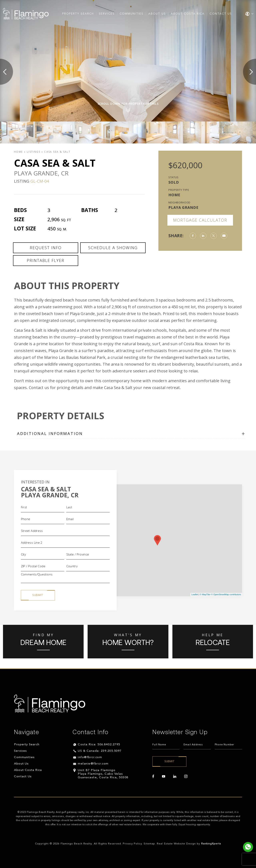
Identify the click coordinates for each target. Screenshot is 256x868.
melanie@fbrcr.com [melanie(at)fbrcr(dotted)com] (93, 764)
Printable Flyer (46, 260)
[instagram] (186, 776)
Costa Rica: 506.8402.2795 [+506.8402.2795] (99, 745)
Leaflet (195, 594)
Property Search (78, 14)
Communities (131, 14)
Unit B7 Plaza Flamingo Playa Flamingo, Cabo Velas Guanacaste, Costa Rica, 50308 (103, 774)
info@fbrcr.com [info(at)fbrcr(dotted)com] (90, 757)
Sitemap (149, 844)
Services (107, 14)
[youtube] (164, 776)
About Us (157, 14)
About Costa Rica (188, 14)
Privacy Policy (132, 844)
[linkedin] (175, 776)
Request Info (46, 248)
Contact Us (221, 14)
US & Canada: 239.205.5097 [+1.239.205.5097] (100, 751)
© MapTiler (205, 594)
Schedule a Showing (113, 248)
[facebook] (153, 776)
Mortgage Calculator (200, 220)
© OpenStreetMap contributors (226, 594)
